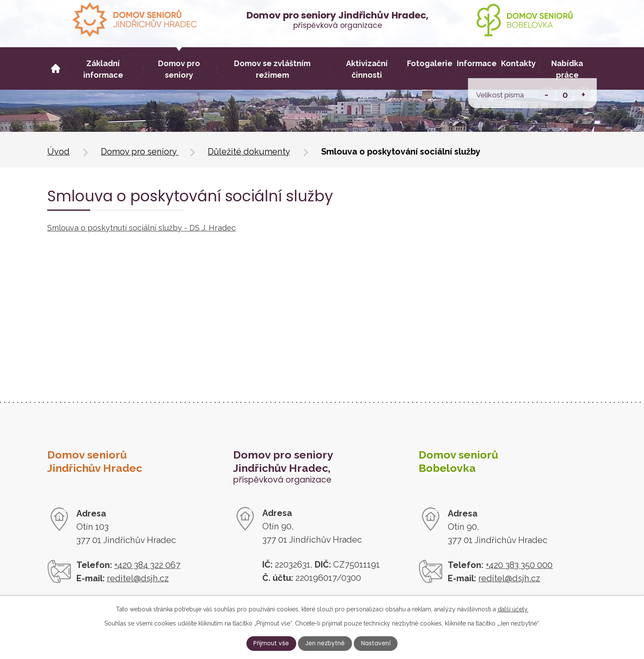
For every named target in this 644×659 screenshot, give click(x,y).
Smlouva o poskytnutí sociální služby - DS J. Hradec (141, 228)
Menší (547, 95)
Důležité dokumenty (249, 152)
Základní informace (103, 69)
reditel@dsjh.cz (138, 578)
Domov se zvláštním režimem (272, 69)
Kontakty (518, 63)
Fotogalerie (430, 63)
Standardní (565, 95)
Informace (477, 63)
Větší (583, 95)
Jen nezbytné (325, 643)
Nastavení (383, 643)
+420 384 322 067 (147, 565)
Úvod (58, 152)
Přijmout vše (264, 643)
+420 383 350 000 (519, 565)
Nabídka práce (567, 69)
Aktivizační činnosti (367, 69)
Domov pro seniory (140, 152)
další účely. (513, 608)
